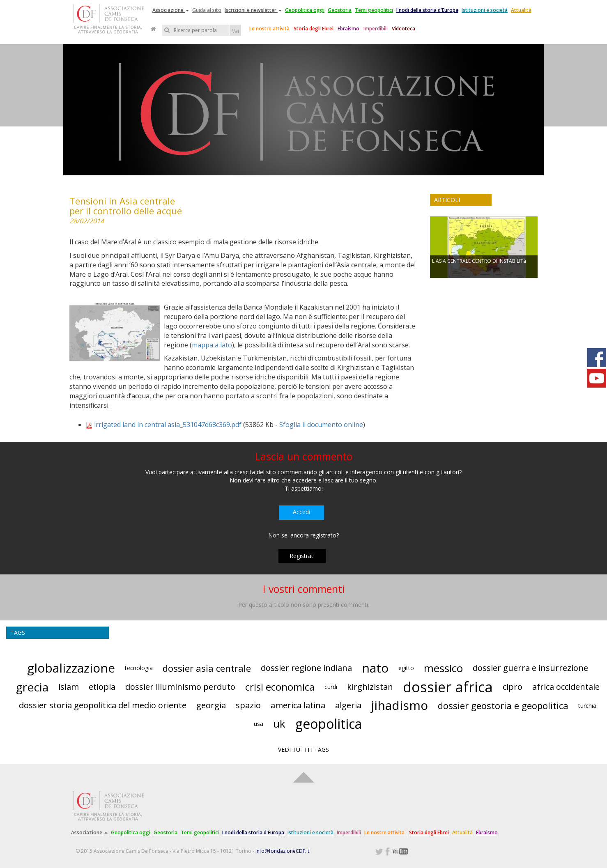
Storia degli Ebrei (314, 29)
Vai (236, 31)
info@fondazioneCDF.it (282, 851)
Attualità (521, 10)
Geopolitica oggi (305, 10)
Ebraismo (348, 29)
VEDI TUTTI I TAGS (303, 750)
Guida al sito (207, 10)
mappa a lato (212, 345)
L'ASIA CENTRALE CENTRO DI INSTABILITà (479, 261)
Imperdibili (376, 29)
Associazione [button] (171, 10)
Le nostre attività (269, 29)
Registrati (302, 556)
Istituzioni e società (485, 10)
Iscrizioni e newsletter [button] (253, 10)
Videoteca (404, 29)
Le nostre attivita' (385, 832)
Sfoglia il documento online (321, 425)
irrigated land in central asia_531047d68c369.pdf (168, 425)
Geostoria (340, 10)
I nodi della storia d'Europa (427, 10)
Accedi (301, 512)
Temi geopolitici (374, 10)
